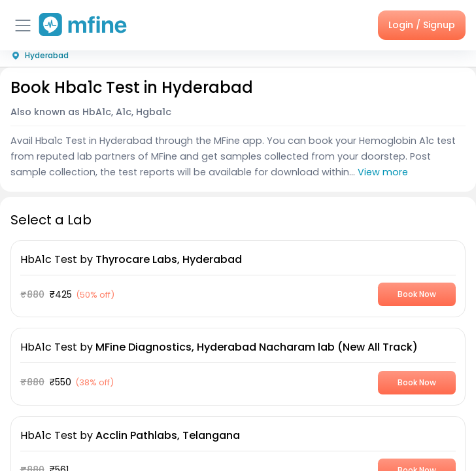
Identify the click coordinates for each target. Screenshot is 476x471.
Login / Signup (422, 25)
